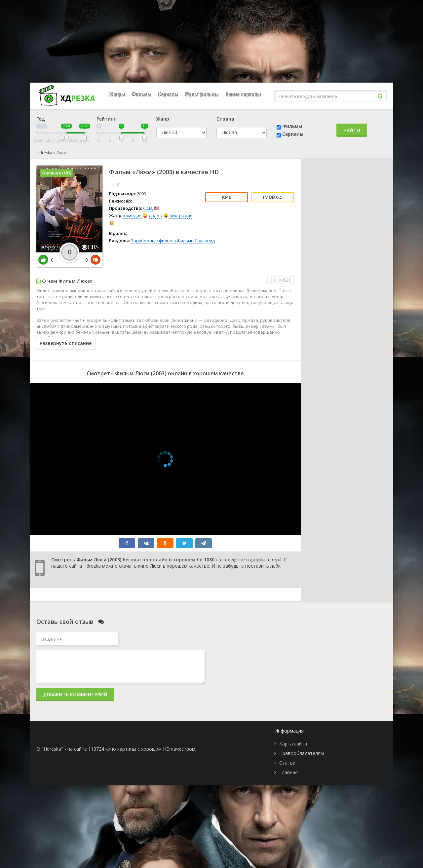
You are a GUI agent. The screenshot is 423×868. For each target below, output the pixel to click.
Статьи (287, 763)
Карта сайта (293, 744)
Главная (288, 772)
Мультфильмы (202, 94)
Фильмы (142, 94)
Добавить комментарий (75, 694)
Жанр (163, 119)
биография (181, 215)
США (148, 208)
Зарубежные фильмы (153, 241)
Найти (352, 130)
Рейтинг (106, 119)
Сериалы (168, 94)
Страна (225, 119)
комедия (132, 215)
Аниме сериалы (243, 94)
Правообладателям (302, 753)
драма (155, 215)
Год (41, 119)
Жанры (117, 94)
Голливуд (205, 241)
